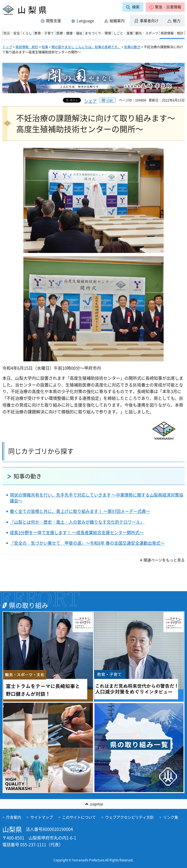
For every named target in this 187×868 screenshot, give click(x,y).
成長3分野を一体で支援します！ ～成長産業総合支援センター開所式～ (77, 532)
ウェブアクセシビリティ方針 (129, 817)
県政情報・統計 (27, 47)
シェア (90, 101)
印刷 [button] (110, 100)
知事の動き (132, 47)
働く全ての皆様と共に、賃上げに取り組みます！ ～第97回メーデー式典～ (80, 511)
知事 (45, 47)
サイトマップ (42, 817)
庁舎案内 (14, 817)
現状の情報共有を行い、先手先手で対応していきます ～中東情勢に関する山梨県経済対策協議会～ (97, 498)
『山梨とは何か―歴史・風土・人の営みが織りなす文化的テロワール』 (77, 522)
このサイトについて (79, 817)
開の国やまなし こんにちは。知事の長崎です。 (86, 47)
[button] (165, 7)
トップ (7, 47)
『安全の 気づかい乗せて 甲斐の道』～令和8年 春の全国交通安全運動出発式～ (87, 543)
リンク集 (171, 817)
